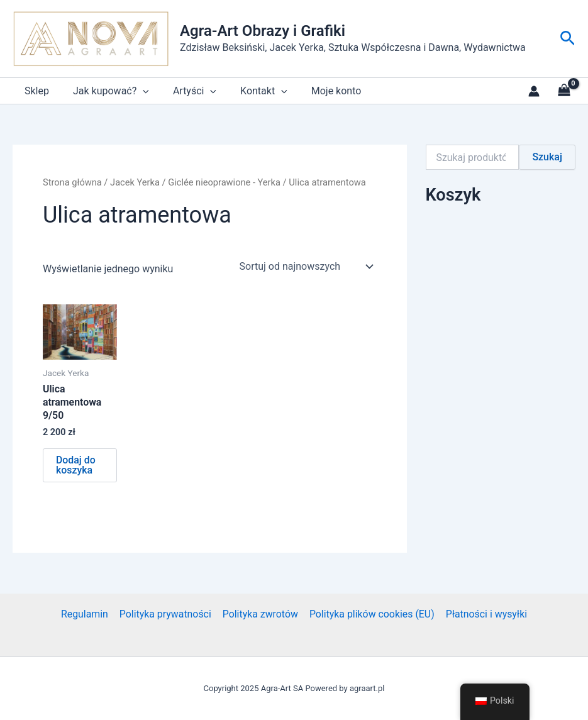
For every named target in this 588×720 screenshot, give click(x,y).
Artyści (185, 91)
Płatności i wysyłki (485, 614)
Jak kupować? (105, 91)
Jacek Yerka (136, 182)
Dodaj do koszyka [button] (76, 466)
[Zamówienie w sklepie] (306, 267)
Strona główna (72, 182)
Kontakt (251, 91)
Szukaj (547, 157)
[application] (137, 91)
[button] (568, 39)
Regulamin (86, 614)
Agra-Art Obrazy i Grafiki (263, 31)
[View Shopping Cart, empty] (564, 91)
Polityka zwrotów (260, 614)
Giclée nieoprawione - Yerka (226, 182)
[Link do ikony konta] (534, 91)
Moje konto (319, 91)
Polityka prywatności (166, 614)
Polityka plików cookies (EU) (371, 614)
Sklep (35, 91)
